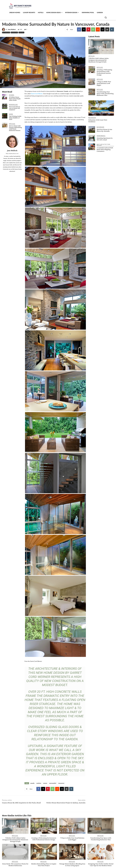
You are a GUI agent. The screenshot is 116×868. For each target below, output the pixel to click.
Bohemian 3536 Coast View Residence (98, 121)
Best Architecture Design (103, 145)
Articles (12, 124)
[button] (106, 17)
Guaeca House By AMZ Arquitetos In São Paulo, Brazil (21, 803)
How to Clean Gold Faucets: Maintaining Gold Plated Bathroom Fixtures (15, 128)
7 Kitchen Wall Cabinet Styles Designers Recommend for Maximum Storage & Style (99, 60)
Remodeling (13, 104)
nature (45, 783)
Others (12, 95)
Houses (21, 33)
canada (32, 783)
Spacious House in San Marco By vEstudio (104, 130)
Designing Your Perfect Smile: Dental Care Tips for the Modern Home (101, 865)
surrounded (53, 783)
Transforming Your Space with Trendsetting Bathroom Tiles (105, 93)
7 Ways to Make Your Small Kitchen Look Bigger (104, 83)
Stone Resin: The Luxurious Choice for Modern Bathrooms (15, 865)
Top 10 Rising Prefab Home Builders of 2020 (15, 118)
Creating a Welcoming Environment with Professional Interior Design (104, 72)
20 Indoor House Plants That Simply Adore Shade (15, 99)
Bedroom (14, 33)
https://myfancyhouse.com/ (12, 153)
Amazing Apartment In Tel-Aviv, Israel (105, 139)
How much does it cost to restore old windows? (14, 108)
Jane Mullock (12, 29)
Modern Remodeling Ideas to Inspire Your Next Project (44, 865)
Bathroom (6, 33)
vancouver (61, 783)
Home (11, 114)
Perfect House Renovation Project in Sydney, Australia (66, 803)
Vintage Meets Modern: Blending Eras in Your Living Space (72, 865)
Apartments (101, 136)
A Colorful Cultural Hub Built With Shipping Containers (105, 149)
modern (39, 783)
